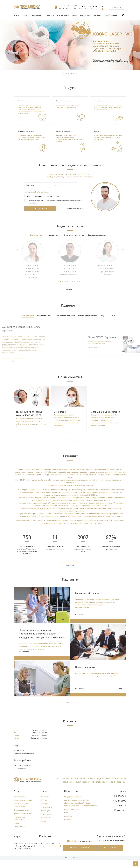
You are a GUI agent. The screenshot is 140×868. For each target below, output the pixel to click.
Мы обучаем (46, 840)
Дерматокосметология (26, 131)
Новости (68, 842)
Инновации (45, 833)
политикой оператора (66, 201)
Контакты (97, 15)
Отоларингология (100, 101)
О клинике (45, 819)
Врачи (25, 15)
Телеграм (94, 9)
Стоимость (49, 15)
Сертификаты (46, 830)
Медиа (43, 844)
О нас (75, 15)
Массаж (97, 131)
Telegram (49, 196)
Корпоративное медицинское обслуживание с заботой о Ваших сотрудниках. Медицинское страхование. (81, 825)
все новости (70, 462)
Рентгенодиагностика (63, 101)
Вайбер (82, 9)
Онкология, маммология (64, 131)
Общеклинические (107, 316)
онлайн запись (117, 7)
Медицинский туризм (73, 819)
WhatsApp (38, 196)
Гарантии (68, 838)
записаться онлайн (75, 208)
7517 (103, 6)
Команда (44, 826)
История (44, 823)
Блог (66, 835)
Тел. (58, 196)
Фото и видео (63, 15)
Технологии (36, 15)
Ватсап (88, 9)
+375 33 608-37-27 (89, 6)
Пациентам (85, 15)
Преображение (111, 15)
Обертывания (20, 849)
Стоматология (23, 101)
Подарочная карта (72, 831)
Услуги (17, 15)
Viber (29, 196)
